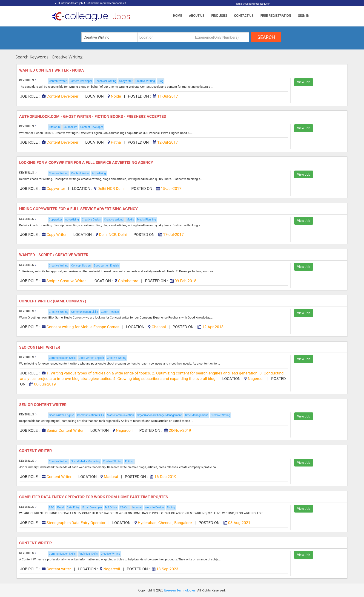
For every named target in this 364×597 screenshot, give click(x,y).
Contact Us (244, 16)
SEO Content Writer (40, 347)
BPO (52, 507)
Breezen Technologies (180, 590)
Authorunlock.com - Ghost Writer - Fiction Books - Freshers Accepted (93, 116)
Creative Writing (145, 81)
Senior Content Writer (43, 405)
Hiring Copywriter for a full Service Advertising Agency (79, 209)
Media (130, 220)
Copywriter (126, 81)
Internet (137, 507)
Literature (55, 127)
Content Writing (113, 461)
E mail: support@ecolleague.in (252, 4)
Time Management (196, 415)
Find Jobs (219, 16)
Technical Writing (106, 81)
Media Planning (147, 220)
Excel (60, 507)
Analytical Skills (88, 554)
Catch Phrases (110, 312)
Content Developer (81, 81)
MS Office (111, 507)
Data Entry (73, 507)
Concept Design (81, 266)
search (266, 37)
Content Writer (58, 81)
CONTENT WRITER (36, 543)
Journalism (70, 127)
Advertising (99, 173)
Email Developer (92, 507)
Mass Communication (120, 415)
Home (178, 16)
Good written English (106, 266)
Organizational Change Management (159, 415)
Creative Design (91, 220)
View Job (304, 82)
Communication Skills (85, 312)
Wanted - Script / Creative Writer (54, 255)
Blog (161, 81)
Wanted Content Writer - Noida (52, 70)
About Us (197, 16)
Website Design (154, 507)
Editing (129, 461)
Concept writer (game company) (53, 301)
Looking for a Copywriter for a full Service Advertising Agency (87, 162)
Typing (171, 507)
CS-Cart (125, 507)
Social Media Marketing (86, 461)
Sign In (304, 16)
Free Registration (276, 16)
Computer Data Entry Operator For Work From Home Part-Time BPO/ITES (94, 497)
